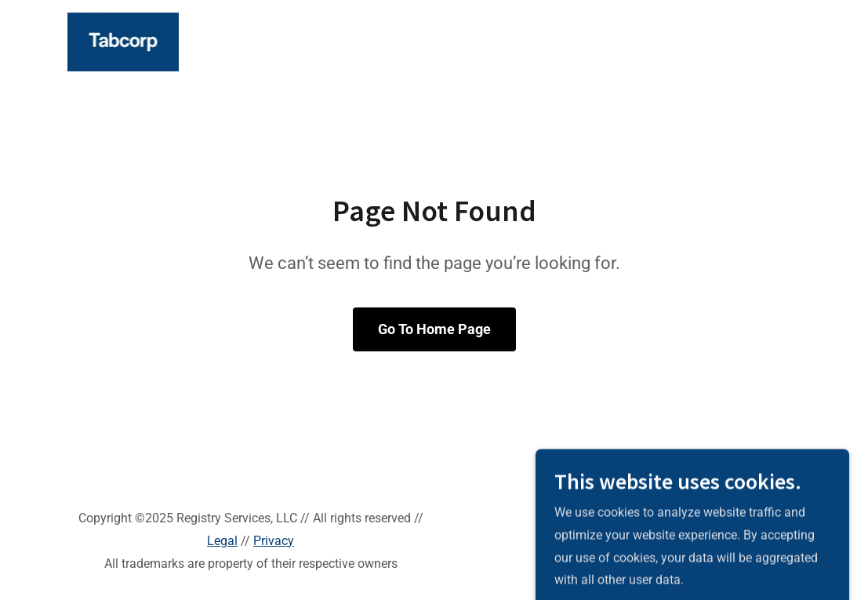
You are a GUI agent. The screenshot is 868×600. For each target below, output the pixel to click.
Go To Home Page (434, 329)
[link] (123, 41)
